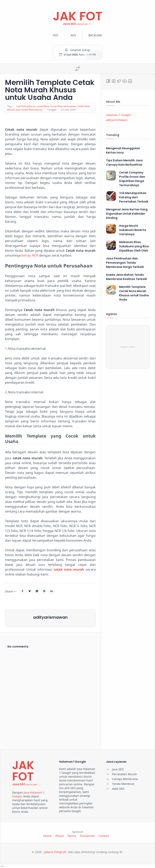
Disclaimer (87, 836)
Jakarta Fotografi (55, 852)
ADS (73, 35)
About (60, 836)
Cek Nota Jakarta (26, 106)
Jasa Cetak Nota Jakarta (29, 110)
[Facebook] (108, 81)
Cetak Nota (43, 106)
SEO (56, 35)
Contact (104, 836)
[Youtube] (125, 81)
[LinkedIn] (130, 81)
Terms (72, 836)
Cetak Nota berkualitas (63, 106)
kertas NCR (30, 255)
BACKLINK (95, 35)
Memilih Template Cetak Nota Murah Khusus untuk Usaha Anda (50, 90)
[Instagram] (114, 81)
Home (47, 836)
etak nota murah (70, 569)
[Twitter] (119, 81)
